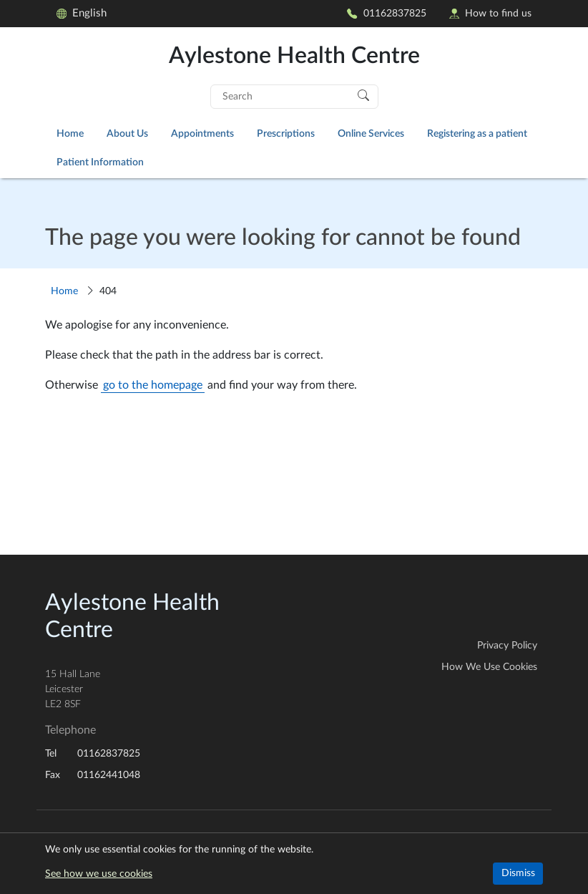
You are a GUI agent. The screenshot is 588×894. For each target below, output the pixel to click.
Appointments (202, 133)
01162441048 (109, 775)
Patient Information (100, 162)
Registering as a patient (477, 133)
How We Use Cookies (489, 667)
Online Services (371, 133)
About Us (127, 133)
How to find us (490, 13)
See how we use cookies (99, 874)
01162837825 (386, 13)
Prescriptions (286, 133)
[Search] (363, 94)
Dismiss (518, 873)
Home (70, 133)
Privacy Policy (507, 646)
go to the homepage (153, 385)
